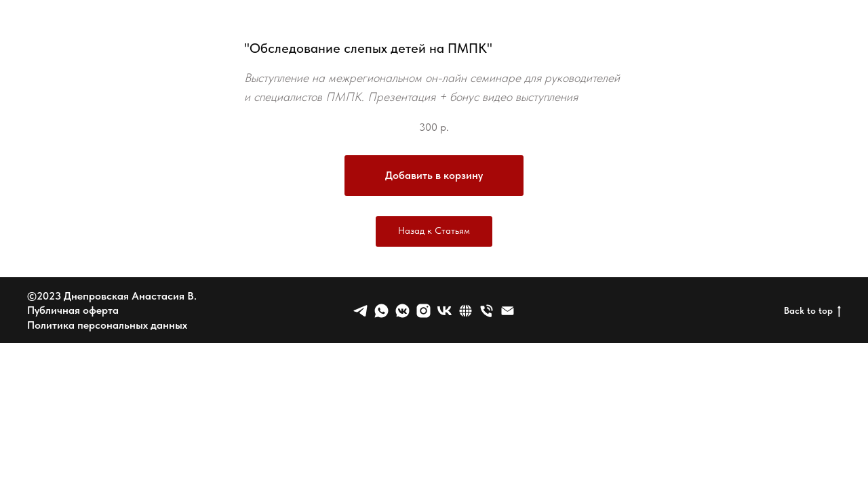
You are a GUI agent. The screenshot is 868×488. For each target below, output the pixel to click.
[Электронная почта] (508, 311)
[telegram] (360, 311)
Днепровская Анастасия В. (130, 296)
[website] (466, 311)
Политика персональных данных (107, 325)
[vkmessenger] (402, 311)
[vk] (445, 311)
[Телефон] (487, 311)
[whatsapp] (381, 311)
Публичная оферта (73, 310)
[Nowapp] (423, 311)
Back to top (812, 311)
